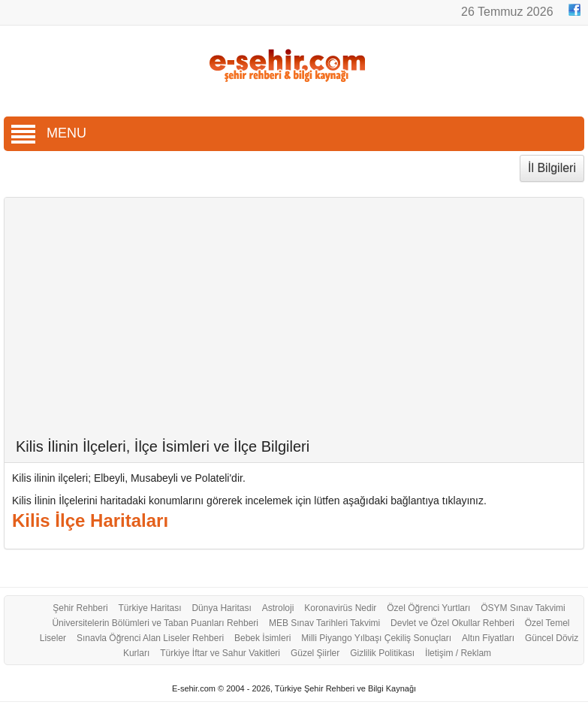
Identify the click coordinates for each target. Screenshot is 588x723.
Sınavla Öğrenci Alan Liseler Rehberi (150, 638)
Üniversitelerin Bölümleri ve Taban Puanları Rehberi (155, 623)
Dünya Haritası (221, 608)
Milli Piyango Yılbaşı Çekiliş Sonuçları (376, 638)
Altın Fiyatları (488, 638)
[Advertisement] (294, 325)
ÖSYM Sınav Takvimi (523, 608)
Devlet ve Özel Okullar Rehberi (452, 623)
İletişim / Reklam (458, 653)
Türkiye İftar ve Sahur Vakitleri (220, 653)
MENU (49, 133)
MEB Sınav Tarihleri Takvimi (324, 623)
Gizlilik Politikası (382, 653)
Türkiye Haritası (150, 608)
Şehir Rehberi (80, 608)
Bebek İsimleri (262, 638)
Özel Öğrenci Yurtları (428, 608)
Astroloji (278, 608)
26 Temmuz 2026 (509, 12)
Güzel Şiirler (315, 653)
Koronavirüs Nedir (340, 608)
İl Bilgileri (552, 168)
